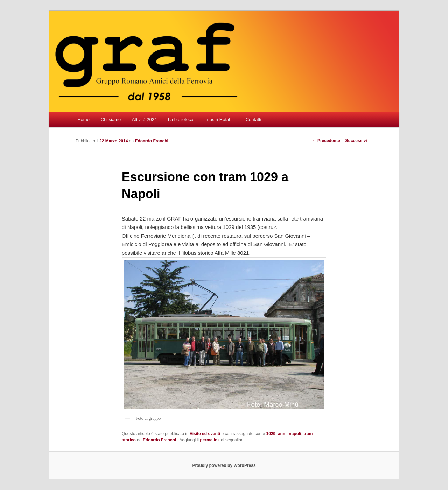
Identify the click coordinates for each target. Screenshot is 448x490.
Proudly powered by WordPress (224, 465)
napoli (295, 434)
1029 (271, 434)
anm (282, 434)
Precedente (326, 141)
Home (83, 120)
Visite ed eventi (205, 434)
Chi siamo (111, 120)
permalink (210, 440)
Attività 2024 (145, 120)
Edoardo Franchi (151, 141)
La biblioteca (181, 120)
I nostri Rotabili (219, 120)
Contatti (254, 120)
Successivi (359, 141)
